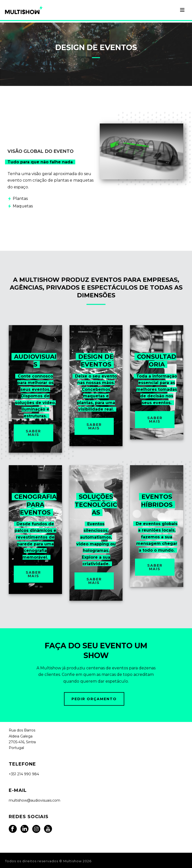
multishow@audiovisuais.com (34, 800)
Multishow (72, 861)
